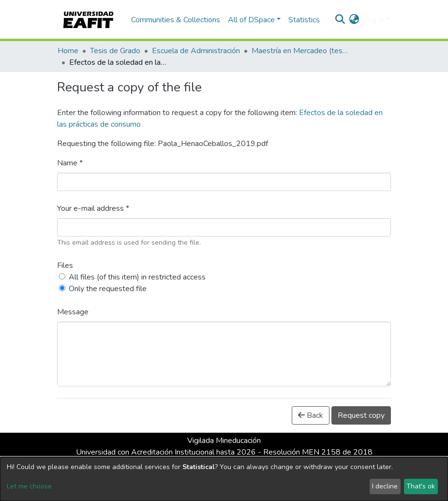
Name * (70, 163)
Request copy (361, 415)
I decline (385, 486)
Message (73, 312)
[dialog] (224, 479)
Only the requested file (108, 289)
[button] (354, 20)
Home (68, 51)
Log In (374, 20)
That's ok (421, 486)
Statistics (304, 20)
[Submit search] (340, 20)
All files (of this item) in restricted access (137, 277)
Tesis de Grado (115, 51)
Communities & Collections (176, 20)
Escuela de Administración (196, 51)
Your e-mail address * (93, 208)
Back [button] (311, 415)
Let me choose (29, 486)
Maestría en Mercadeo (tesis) (300, 51)
